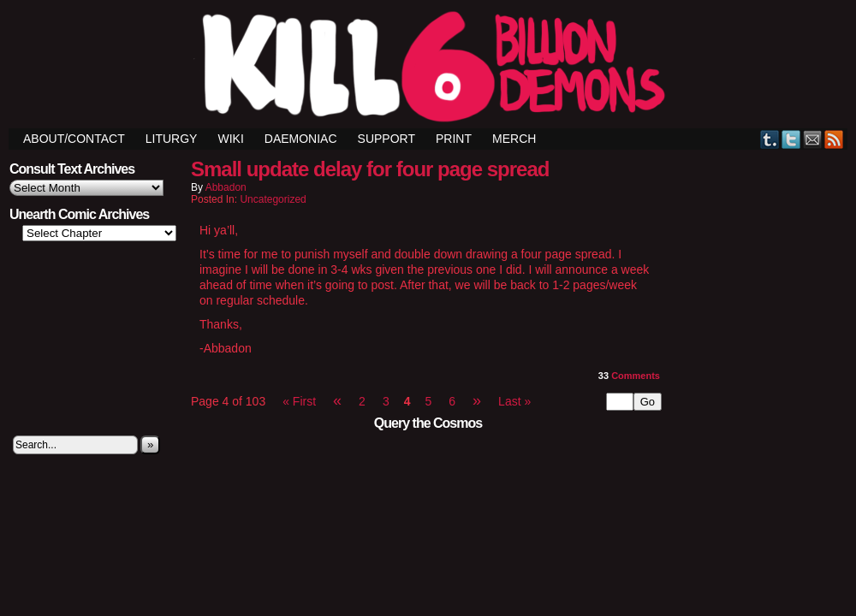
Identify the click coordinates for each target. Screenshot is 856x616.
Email (813, 139)
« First (299, 401)
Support (386, 139)
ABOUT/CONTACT (74, 139)
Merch (514, 139)
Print (454, 139)
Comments (629, 376)
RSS (834, 139)
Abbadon (226, 187)
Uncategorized (273, 199)
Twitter (791, 139)
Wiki (230, 139)
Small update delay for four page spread (370, 169)
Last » (514, 401)
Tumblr (770, 139)
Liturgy (172, 139)
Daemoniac (301, 139)
